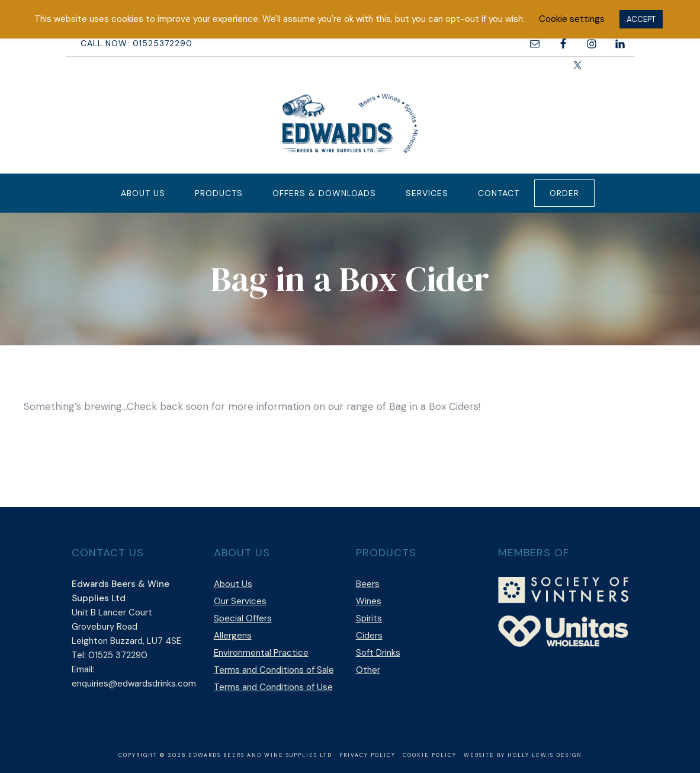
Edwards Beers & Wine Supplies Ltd (350, 123)
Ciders (369, 636)
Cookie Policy (430, 755)
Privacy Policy (367, 755)
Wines (369, 601)
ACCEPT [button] (641, 19)
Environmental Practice (261, 653)
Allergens (233, 636)
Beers (368, 584)
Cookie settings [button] (572, 19)
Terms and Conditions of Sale (274, 670)
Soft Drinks (378, 653)
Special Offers (243, 618)
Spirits (369, 618)
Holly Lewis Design (545, 755)
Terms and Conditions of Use (273, 687)
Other (368, 670)
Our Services (240, 601)
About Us (233, 584)
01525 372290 (118, 655)
